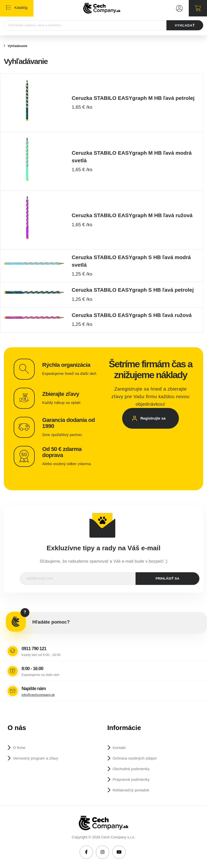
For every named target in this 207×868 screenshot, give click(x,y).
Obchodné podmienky (131, 769)
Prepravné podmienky (131, 779)
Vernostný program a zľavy (36, 758)
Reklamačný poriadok (131, 790)
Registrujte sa (153, 418)
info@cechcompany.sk (38, 695)
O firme (19, 748)
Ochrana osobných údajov (135, 758)
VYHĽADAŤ (185, 25)
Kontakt (119, 748)
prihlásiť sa (167, 578)
